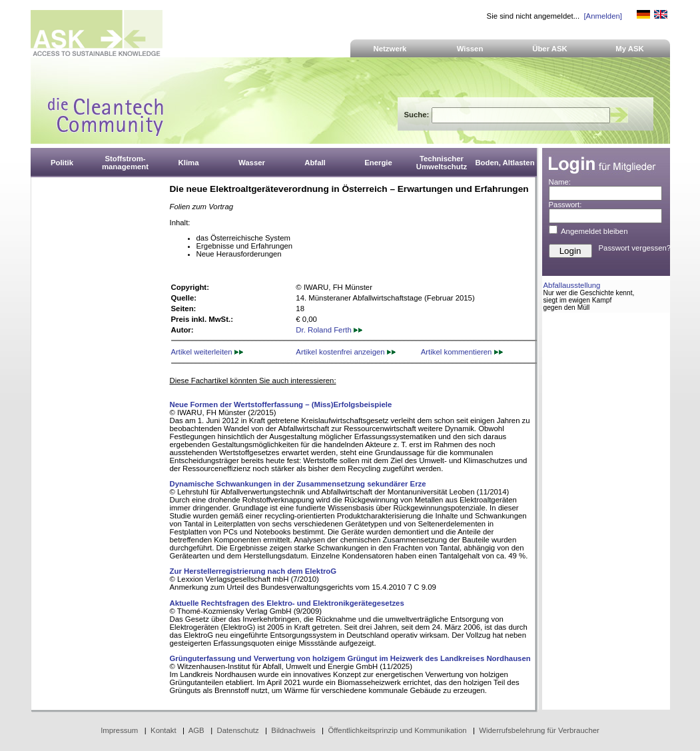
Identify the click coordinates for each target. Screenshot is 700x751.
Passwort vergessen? (635, 248)
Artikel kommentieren (462, 352)
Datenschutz (237, 730)
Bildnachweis (293, 730)
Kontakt (164, 730)
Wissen (470, 49)
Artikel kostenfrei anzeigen (345, 352)
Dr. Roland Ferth (329, 330)
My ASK (630, 49)
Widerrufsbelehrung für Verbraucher (539, 730)
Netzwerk (390, 49)
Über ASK (550, 49)
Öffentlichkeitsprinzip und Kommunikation (397, 730)
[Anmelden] (602, 16)
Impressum (119, 730)
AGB (196, 730)
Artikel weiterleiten (207, 352)
